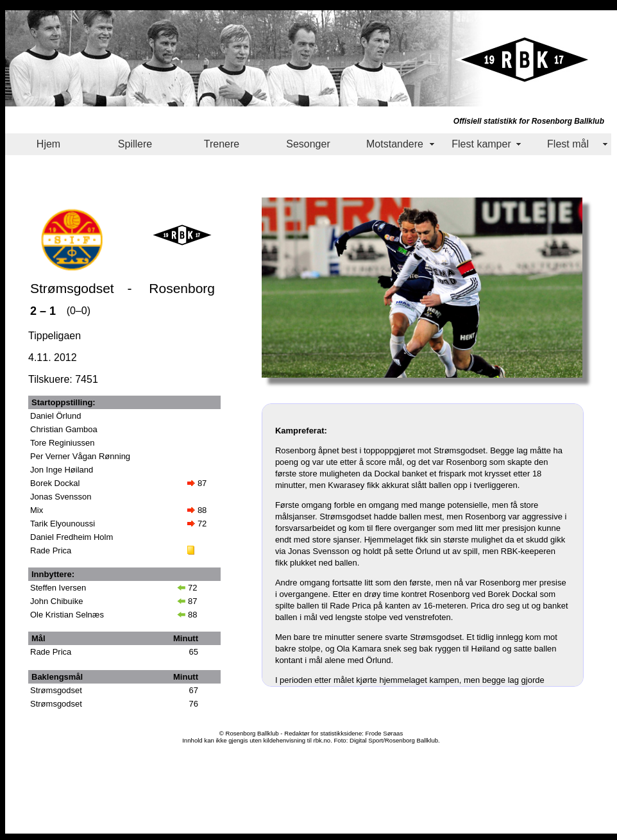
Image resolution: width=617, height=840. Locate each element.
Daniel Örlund (56, 416)
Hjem (48, 144)
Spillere (135, 144)
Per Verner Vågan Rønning (80, 456)
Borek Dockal (55, 483)
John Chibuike (56, 601)
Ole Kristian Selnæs (67, 615)
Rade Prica (51, 550)
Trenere (222, 144)
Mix (37, 510)
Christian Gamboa (64, 429)
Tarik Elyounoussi (63, 524)
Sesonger (308, 144)
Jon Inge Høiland (62, 470)
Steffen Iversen (58, 588)
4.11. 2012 (53, 357)
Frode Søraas (385, 733)
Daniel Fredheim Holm (72, 537)
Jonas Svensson (61, 497)
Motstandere (395, 144)
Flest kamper (481, 144)
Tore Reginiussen (62, 443)
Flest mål (568, 144)
